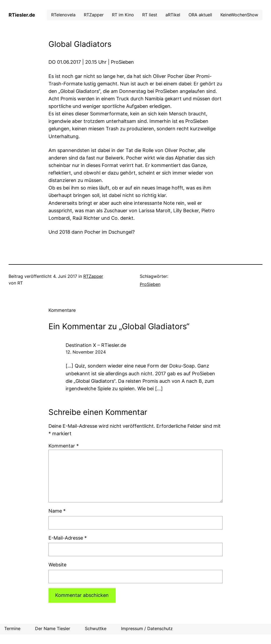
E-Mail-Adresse (68, 538)
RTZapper (93, 276)
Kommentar (64, 446)
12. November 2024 (86, 352)
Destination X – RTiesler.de (96, 345)
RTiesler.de (22, 15)
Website (57, 565)
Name (57, 511)
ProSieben (150, 284)
